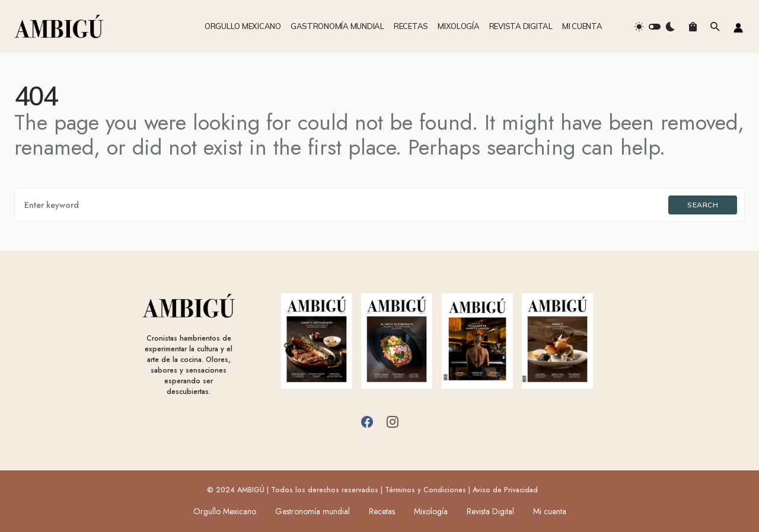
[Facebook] (367, 422)
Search (703, 205)
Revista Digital (490, 511)
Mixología (431, 511)
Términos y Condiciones (425, 490)
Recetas (382, 511)
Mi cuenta (550, 511)
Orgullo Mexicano (225, 511)
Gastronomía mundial (312, 511)
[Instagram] (393, 422)
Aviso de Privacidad (505, 490)
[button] (655, 27)
